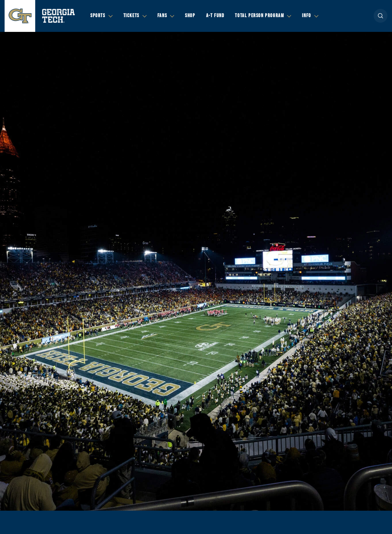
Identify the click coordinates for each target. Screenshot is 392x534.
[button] (381, 16)
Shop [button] (190, 16)
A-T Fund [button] (215, 16)
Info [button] (306, 16)
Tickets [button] (131, 16)
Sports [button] (98, 16)
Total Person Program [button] (259, 16)
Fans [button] (162, 16)
